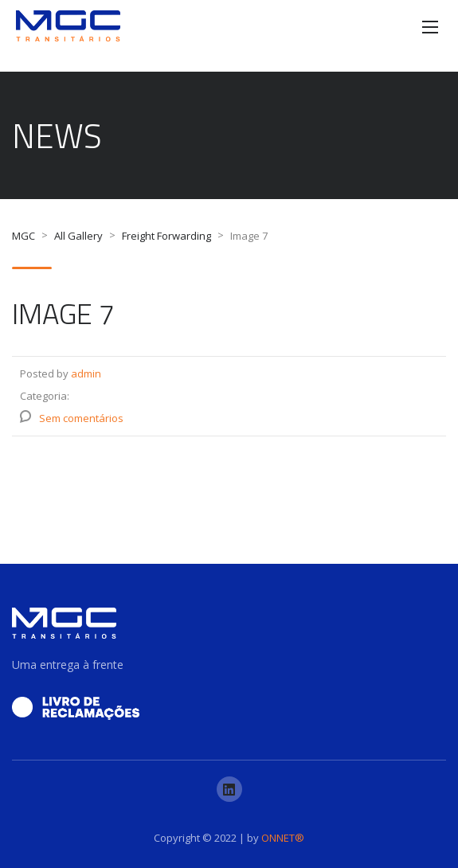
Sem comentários (81, 418)
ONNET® (283, 838)
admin (86, 373)
